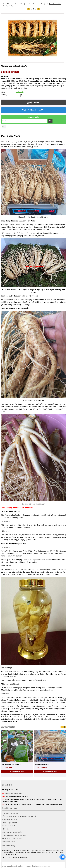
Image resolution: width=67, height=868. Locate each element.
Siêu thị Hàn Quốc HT (8, 706)
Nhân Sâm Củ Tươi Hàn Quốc (38, 4)
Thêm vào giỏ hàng (17, 771)
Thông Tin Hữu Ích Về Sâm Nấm (12, 838)
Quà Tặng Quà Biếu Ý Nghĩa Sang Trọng (14, 835)
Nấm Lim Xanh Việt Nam (10, 826)
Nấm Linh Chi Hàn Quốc (10, 819)
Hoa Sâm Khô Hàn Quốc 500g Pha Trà (12, 764)
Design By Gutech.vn (43, 866)
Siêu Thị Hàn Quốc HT (9, 842)
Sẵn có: (4, 92)
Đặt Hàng (33, 103)
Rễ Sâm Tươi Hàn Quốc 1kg (42, 764)
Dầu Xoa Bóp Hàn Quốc (9, 823)
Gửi (50, 121)
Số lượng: (4, 95)
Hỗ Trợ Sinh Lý (7, 829)
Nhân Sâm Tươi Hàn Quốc (19, 4)
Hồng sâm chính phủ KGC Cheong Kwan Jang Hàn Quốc (19, 816)
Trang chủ (6, 4)
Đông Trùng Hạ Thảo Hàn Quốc (12, 832)
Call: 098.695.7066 (33, 110)
